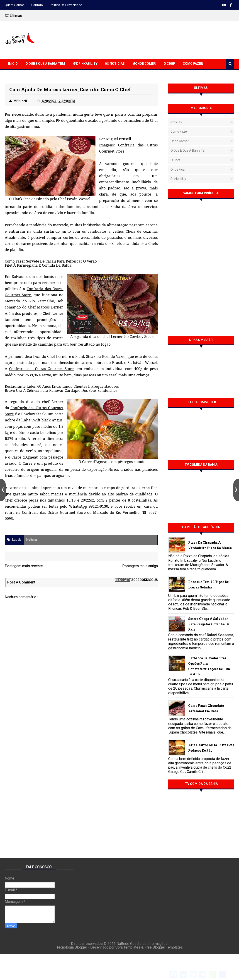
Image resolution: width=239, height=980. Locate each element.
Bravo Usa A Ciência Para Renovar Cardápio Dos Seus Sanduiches (61, 390)
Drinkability (85, 64)
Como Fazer (193, 64)
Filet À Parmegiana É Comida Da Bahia (38, 265)
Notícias (115, 64)
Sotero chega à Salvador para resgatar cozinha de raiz (209, 624)
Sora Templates (128, 947)
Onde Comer (144, 64)
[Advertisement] (152, 39)
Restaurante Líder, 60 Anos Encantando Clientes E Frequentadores (62, 386)
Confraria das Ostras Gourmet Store (41, 369)
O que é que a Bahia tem (189, 151)
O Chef (169, 64)
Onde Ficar (178, 170)
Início (13, 64)
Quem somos (15, 5)
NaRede (123, 944)
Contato (37, 5)
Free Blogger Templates (164, 947)
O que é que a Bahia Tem (45, 64)
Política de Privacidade (66, 5)
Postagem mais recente (24, 566)
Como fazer (179, 131)
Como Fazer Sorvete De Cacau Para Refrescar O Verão (51, 261)
